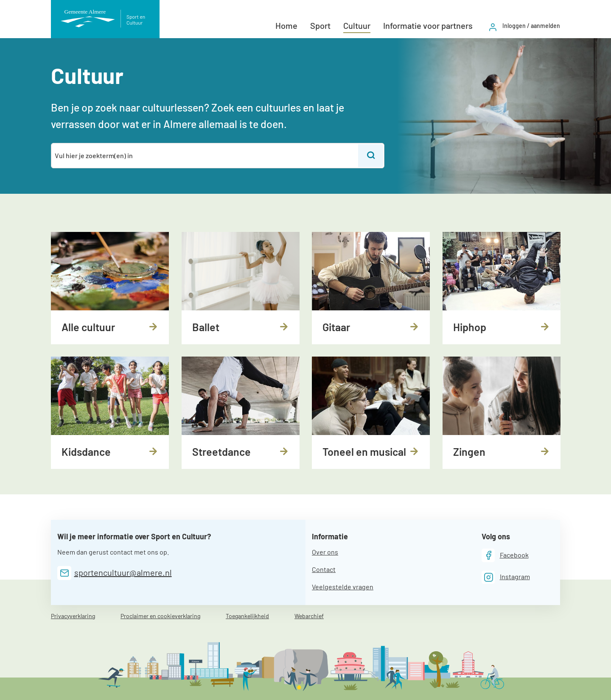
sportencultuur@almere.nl (123, 572)
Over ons (325, 552)
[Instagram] (506, 577)
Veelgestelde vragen (343, 587)
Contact (324, 569)
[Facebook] (505, 555)
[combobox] (205, 156)
